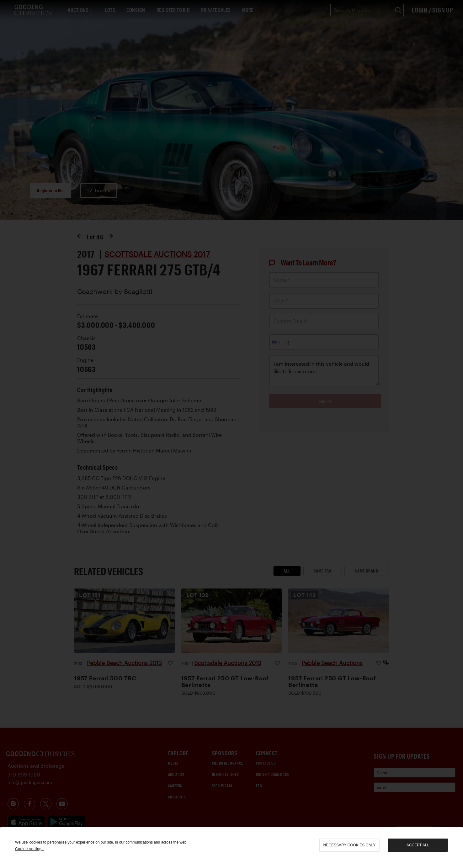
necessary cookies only (350, 845)
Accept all (418, 845)
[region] (231, 848)
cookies (36, 842)
